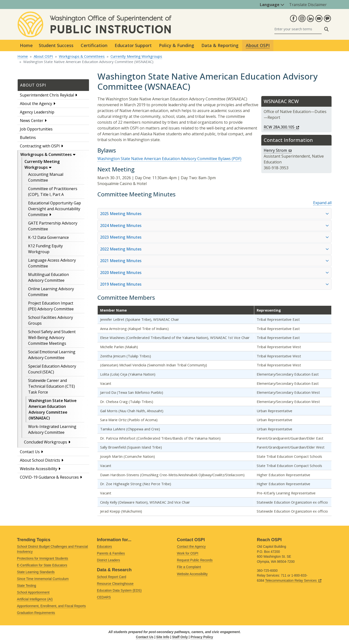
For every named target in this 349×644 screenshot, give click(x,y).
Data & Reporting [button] (220, 45)
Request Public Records (195, 560)
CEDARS (104, 597)
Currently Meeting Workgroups (136, 56)
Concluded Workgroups (46, 442)
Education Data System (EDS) (119, 591)
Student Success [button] (56, 45)
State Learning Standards (36, 572)
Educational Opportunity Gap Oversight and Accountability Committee (55, 209)
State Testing (27, 586)
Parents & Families (111, 553)
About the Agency (36, 104)
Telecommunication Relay (293, 581)
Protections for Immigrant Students (43, 559)
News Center (32, 121)
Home (26, 45)
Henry (278, 150)
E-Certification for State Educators (42, 565)
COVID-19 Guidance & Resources (49, 477)
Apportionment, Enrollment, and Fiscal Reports (51, 606)
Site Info (163, 637)
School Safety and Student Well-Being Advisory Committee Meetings (52, 338)
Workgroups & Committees (82, 56)
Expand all (322, 203)
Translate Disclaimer (308, 5)
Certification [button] (94, 45)
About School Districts (40, 460)
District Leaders (108, 560)
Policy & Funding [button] (177, 45)
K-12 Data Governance (48, 237)
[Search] (298, 29)
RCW (281, 127)
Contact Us (30, 452)
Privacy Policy (202, 637)
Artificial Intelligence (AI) (35, 599)
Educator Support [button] (133, 45)
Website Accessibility (39, 469)
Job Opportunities (36, 129)
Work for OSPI (188, 553)
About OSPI (43, 56)
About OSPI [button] (258, 45)
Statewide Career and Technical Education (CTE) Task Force (52, 386)
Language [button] (272, 5)
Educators (104, 547)
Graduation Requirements (36, 613)
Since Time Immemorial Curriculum (43, 579)
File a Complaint (189, 567)
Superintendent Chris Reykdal (47, 95)
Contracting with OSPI (40, 146)
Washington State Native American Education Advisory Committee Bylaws (164, 159)
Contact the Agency (191, 547)
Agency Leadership (37, 112)
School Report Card (111, 577)
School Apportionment (33, 592)
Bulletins (28, 137)
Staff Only (180, 637)
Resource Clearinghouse (115, 584)
